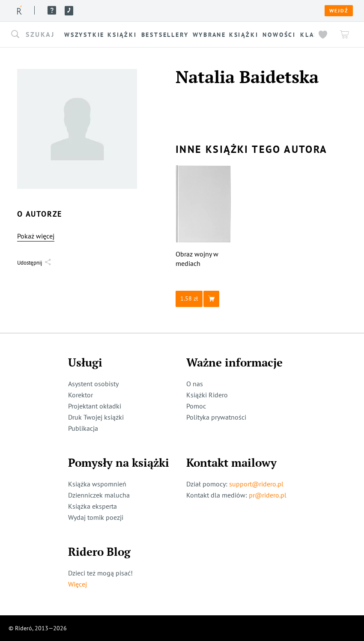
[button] (36, 35)
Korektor (81, 395)
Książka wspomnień (97, 484)
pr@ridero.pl (268, 495)
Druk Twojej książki (96, 417)
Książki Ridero (207, 395)
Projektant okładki (95, 406)
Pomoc (191, 10)
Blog (170, 10)
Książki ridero (72, 10)
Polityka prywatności (216, 417)
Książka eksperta (92, 506)
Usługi (143, 10)
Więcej (78, 584)
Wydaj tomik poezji (96, 517)
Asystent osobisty (93, 384)
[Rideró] (19, 10)
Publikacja (83, 428)
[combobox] (36, 35)
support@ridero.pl (256, 484)
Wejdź (339, 11)
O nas (115, 10)
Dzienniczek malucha (99, 495)
